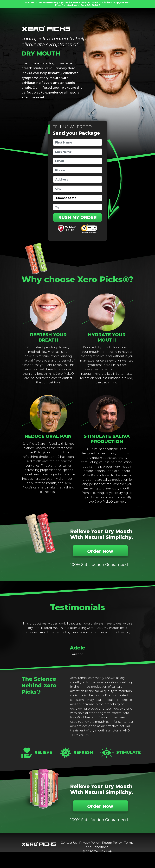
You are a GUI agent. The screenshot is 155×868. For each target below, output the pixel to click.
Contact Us (69, 843)
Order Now (100, 551)
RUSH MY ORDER (77, 217)
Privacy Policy (89, 843)
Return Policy (112, 843)
